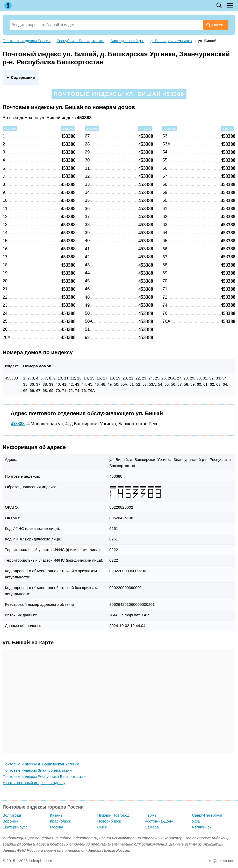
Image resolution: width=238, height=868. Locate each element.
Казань (56, 815)
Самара (152, 827)
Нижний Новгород (113, 815)
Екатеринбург (15, 827)
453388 (18, 424)
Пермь (150, 815)
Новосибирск (109, 821)
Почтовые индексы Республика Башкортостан (44, 776)
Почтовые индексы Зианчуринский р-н (37, 770)
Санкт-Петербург (207, 815)
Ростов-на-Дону (159, 821)
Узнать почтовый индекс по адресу (34, 783)
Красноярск (60, 821)
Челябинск (201, 827)
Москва (57, 827)
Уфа (196, 821)
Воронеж (11, 821)
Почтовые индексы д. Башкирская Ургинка (41, 764)
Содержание (23, 77)
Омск (102, 827)
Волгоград (12, 815)
